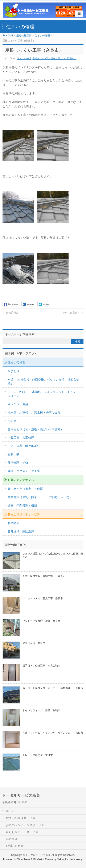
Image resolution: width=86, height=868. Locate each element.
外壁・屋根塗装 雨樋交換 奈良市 (44, 576)
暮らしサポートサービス (24, 514)
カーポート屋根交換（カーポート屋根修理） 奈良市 (53, 688)
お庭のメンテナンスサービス (25, 825)
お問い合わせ (15, 846)
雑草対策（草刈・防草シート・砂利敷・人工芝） (40, 497)
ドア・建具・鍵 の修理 (23, 446)
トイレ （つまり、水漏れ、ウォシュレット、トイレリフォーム (43, 394)
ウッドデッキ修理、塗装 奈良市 (41, 621)
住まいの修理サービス (21, 818)
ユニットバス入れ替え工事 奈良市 (43, 598)
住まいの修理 (24, 58)
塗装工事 (13, 454)
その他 (12, 421)
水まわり (13, 371)
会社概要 (12, 839)
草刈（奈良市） (73, 313)
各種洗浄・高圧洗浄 (21, 531)
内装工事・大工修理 (21, 438)
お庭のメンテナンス (21, 480)
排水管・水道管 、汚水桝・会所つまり (34, 413)
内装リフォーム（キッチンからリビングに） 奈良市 (53, 733)
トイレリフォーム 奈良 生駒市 (41, 710)
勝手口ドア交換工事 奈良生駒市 (41, 666)
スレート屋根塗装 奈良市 (38, 755)
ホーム (10, 811)
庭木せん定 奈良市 (34, 643)
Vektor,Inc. (63, 859)
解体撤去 (13, 523)
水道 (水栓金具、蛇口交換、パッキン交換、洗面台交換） (43, 381)
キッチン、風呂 (18, 404)
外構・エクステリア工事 (24, 471)
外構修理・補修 (18, 463)
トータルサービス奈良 (38, 855)
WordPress (24, 859)
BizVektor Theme (43, 859)
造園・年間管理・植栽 (22, 505)
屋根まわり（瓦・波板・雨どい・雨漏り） (54, 58)
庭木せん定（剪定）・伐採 (25, 489)
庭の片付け (10, 313)
